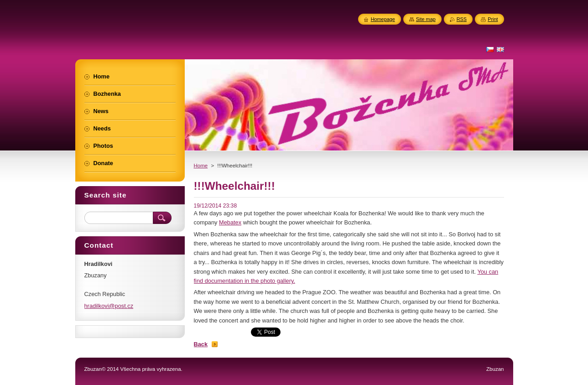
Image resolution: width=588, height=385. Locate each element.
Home (201, 166)
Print (493, 19)
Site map (426, 19)
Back (201, 344)
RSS (462, 19)
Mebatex (230, 222)
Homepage (383, 19)
